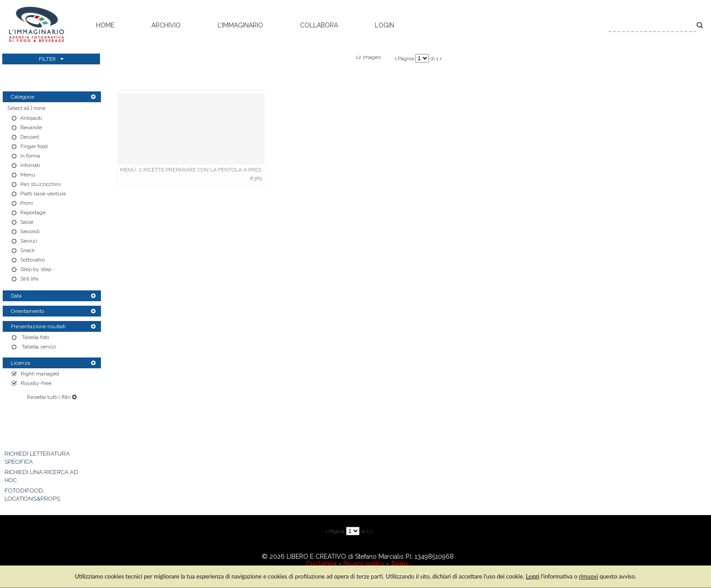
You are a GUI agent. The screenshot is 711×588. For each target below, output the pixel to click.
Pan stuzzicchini (41, 184)
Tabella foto (35, 337)
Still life (29, 279)
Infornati (30, 165)
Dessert (30, 137)
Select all (18, 108)
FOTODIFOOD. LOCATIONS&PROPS (32, 495)
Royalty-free (36, 383)
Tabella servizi (38, 347)
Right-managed (40, 374)
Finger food (34, 146)
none (39, 108)
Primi (27, 203)
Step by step (36, 269)
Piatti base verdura (43, 194)
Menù (28, 175)
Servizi (29, 241)
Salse (27, 222)
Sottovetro (32, 260)
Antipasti (31, 118)
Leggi (533, 576)
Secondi (30, 231)
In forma (30, 156)
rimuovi (589, 576)
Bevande (31, 127)
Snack (28, 250)
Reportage (33, 213)
